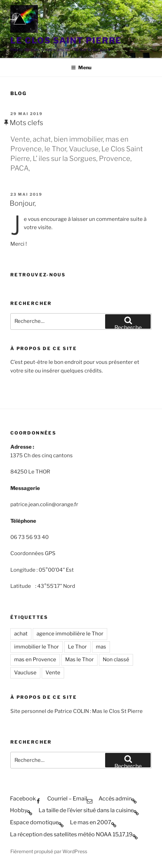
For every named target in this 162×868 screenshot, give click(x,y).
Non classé (116, 660)
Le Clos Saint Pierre (66, 40)
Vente (53, 673)
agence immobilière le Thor (70, 634)
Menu (81, 67)
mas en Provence (35, 660)
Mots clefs (26, 123)
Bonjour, (23, 203)
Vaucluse (25, 673)
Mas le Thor (79, 660)
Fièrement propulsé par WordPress (49, 851)
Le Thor (77, 647)
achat (21, 634)
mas (101, 647)
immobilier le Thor (37, 647)
